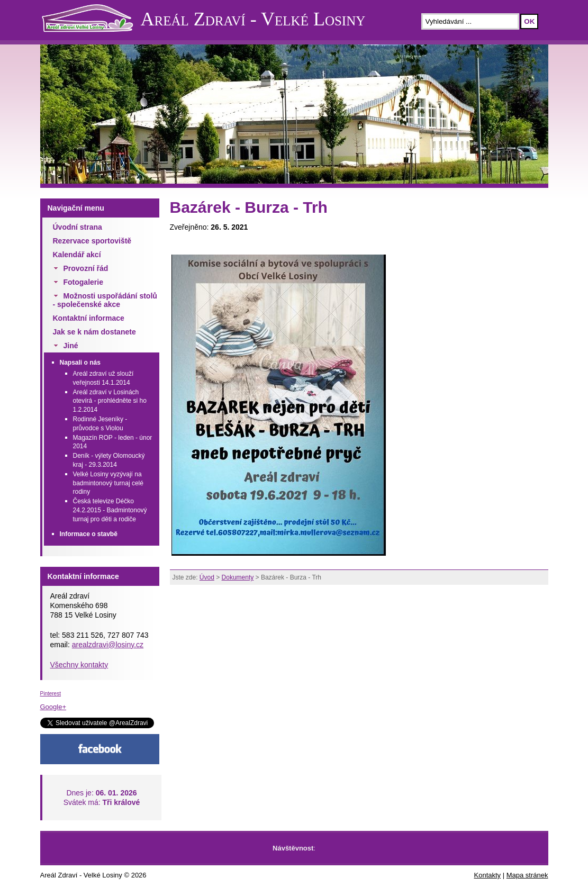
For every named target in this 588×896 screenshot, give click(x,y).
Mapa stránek (527, 875)
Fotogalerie (83, 282)
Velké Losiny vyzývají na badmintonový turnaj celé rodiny (108, 483)
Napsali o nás (80, 363)
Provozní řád (86, 268)
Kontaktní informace (89, 318)
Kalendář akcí (77, 255)
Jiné (71, 346)
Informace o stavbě (89, 534)
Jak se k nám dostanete (94, 332)
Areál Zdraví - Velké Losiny (253, 19)
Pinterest (51, 694)
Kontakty (488, 875)
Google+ (53, 707)
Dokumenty (238, 577)
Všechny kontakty (79, 665)
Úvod (207, 577)
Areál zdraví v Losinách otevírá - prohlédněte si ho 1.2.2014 (110, 401)
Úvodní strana (78, 227)
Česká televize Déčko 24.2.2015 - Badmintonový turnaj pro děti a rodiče (110, 510)
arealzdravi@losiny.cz (108, 645)
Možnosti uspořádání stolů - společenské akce (105, 300)
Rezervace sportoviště (92, 241)
